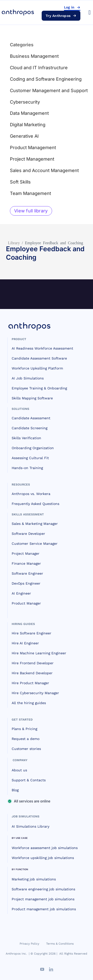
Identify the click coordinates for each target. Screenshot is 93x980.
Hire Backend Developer (32, 673)
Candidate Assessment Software (39, 358)
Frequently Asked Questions (35, 504)
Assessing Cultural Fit (30, 458)
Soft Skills (20, 182)
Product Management (33, 148)
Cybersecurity (25, 102)
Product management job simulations (44, 909)
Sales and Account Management (44, 170)
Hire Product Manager (30, 683)
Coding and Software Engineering (46, 79)
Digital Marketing (28, 125)
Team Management (31, 193)
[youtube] (42, 969)
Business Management (34, 56)
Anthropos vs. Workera (31, 494)
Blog (15, 790)
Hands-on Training (27, 468)
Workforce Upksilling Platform (37, 368)
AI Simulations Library (31, 826)
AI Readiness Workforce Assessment (42, 348)
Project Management (32, 159)
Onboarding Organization (33, 448)
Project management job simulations (43, 899)
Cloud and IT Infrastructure (39, 68)
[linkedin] (51, 969)
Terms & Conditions (60, 944)
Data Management (29, 113)
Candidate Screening (30, 428)
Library (14, 243)
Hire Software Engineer (31, 633)
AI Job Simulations (28, 378)
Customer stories (26, 749)
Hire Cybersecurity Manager (35, 693)
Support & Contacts (29, 780)
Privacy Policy (29, 944)
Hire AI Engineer (25, 643)
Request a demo (26, 739)
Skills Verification (26, 438)
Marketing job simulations (34, 879)
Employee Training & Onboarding (39, 388)
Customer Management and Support (49, 91)
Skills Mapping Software (32, 398)
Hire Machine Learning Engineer (39, 653)
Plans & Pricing (24, 729)
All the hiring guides (29, 703)
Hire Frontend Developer (33, 663)
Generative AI (24, 136)
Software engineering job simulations (43, 889)
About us (19, 770)
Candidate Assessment (31, 418)
